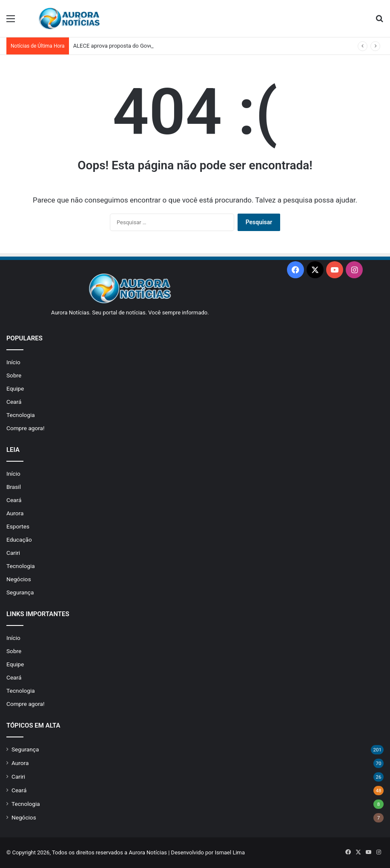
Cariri (13, 553)
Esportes (18, 526)
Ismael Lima (230, 852)
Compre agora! (26, 428)
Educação (19, 540)
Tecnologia (21, 415)
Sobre (14, 375)
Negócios (19, 579)
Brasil (14, 487)
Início (13, 362)
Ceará (14, 402)
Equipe (15, 388)
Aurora (15, 513)
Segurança (20, 592)
